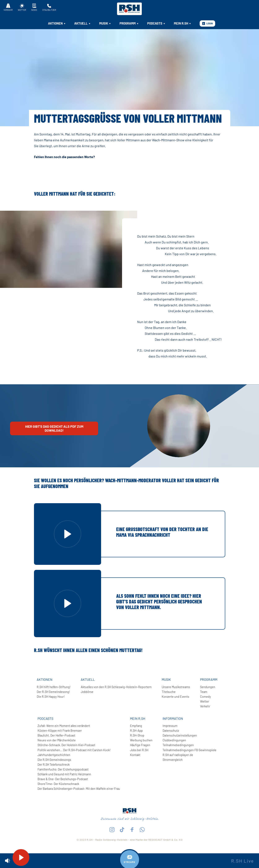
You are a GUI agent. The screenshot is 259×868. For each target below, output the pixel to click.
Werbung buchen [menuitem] (141, 740)
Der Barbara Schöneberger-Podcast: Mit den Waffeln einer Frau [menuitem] (79, 789)
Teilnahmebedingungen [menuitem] (178, 745)
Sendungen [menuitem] (208, 687)
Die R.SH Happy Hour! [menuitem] (51, 697)
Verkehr (8, 7)
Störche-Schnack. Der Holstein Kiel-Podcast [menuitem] (66, 745)
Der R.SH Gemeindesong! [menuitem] (53, 692)
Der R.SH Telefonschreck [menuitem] (54, 765)
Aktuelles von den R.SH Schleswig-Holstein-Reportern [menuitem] (116, 687)
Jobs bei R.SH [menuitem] (139, 750)
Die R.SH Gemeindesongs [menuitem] (54, 760)
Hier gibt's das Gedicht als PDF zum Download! (54, 428)
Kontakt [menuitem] (135, 755)
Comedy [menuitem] (206, 697)
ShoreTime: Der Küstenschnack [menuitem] (58, 784)
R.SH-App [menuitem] (136, 731)
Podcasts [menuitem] (156, 23)
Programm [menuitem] (129, 23)
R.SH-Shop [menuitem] (137, 735)
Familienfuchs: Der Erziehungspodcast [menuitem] (63, 769)
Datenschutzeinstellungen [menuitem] (180, 735)
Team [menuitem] (204, 692)
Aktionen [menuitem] (57, 23)
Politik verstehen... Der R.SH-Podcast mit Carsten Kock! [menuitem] (74, 750)
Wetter (22, 7)
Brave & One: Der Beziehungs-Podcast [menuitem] (63, 779)
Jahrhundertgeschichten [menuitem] (54, 755)
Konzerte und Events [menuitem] (175, 697)
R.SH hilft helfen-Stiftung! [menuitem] (54, 687)
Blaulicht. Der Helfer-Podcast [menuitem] (56, 735)
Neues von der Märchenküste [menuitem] (57, 740)
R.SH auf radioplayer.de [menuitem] (178, 755)
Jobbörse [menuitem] (87, 692)
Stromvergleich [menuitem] (173, 760)
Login (207, 23)
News (34, 7)
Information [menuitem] (173, 718)
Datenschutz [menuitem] (171, 731)
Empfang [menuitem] (136, 726)
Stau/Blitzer (49, 7)
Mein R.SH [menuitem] (183, 23)
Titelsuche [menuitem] (169, 692)
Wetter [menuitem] (205, 701)
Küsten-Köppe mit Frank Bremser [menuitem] (60, 731)
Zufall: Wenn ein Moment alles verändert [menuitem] (64, 726)
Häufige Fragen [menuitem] (140, 745)
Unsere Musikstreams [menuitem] (176, 687)
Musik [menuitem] (105, 23)
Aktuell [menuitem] (83, 23)
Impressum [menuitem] (170, 726)
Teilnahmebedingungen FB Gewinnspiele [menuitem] (189, 750)
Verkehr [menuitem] (205, 706)
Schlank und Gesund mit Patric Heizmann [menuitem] (64, 774)
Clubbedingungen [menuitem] (174, 740)
